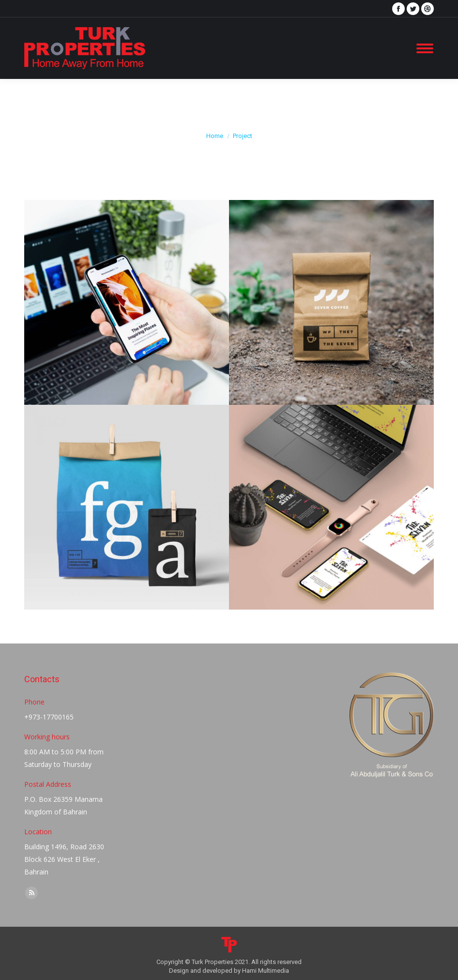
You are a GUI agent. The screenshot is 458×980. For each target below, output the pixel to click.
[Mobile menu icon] (425, 48)
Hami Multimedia (266, 971)
